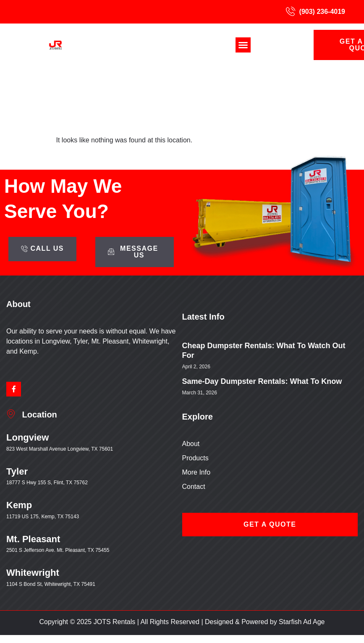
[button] (243, 45)
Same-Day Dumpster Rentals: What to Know (262, 381)
